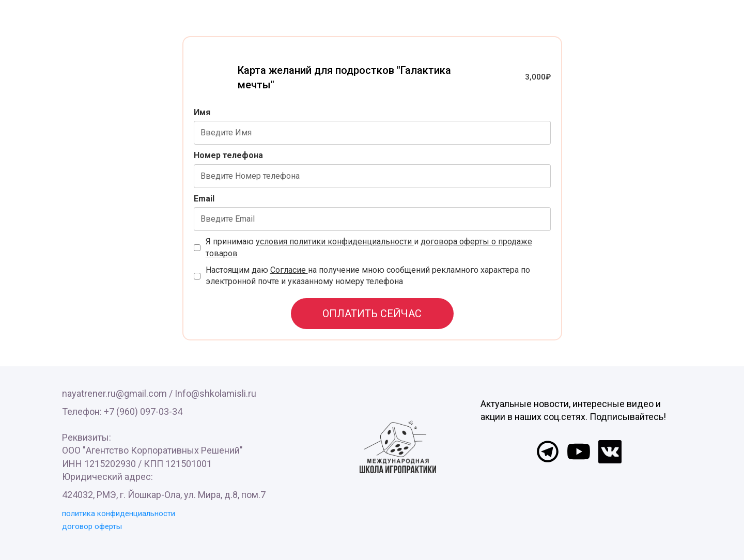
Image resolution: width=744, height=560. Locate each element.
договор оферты (92, 526)
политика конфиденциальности (119, 514)
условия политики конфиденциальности (335, 242)
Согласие (289, 270)
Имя (202, 112)
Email (204, 199)
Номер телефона (228, 155)
